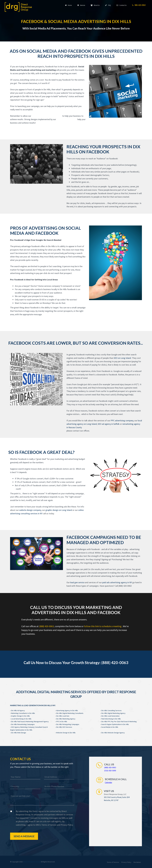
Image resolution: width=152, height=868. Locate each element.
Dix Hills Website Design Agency (113, 733)
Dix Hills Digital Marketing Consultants (70, 713)
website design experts (67, 119)
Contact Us (121, 5)
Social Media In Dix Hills (110, 727)
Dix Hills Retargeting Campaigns (68, 724)
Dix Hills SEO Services (64, 727)
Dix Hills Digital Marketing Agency (113, 713)
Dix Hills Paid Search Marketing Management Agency (30, 721)
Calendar (108, 782)
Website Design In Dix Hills (66, 733)
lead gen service (77, 582)
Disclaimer (137, 862)
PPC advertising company (122, 420)
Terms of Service (49, 825)
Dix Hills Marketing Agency (66, 719)
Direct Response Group (32, 862)
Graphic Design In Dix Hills (20, 716)
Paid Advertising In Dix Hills (111, 719)
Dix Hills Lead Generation (110, 716)
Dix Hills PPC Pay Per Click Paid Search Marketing (119, 721)
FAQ (108, 5)
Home (68, 5)
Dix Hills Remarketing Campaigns (23, 724)
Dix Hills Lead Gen (63, 716)
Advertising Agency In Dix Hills (67, 710)
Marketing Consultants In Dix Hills (23, 713)
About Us (95, 5)
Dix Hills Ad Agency (18, 710)
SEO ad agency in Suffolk (109, 424)
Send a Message (24, 836)
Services (81, 5)
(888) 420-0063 (46, 626)
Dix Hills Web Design (19, 733)
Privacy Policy (67, 825)
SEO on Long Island (122, 358)
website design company (30, 510)
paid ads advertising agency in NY (117, 582)
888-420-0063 (139, 5)
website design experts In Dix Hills (47, 116)
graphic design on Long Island (59, 510)
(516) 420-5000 (110, 771)
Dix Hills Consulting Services (111, 710)
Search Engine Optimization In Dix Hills (115, 724)
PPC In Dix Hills (62, 721)
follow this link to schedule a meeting (103, 626)
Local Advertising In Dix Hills (21, 719)
